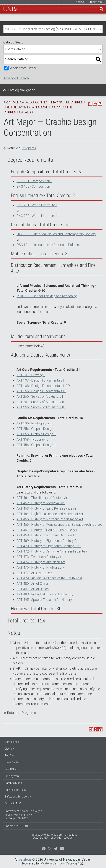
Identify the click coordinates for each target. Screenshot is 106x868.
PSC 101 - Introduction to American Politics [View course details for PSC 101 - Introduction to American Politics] (48, 245)
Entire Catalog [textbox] (15, 49)
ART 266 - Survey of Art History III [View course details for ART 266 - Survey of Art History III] (41, 407)
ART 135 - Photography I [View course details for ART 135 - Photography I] (34, 423)
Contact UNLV (13, 803)
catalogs (25, 859)
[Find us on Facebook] (44, 849)
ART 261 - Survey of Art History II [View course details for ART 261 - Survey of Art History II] (40, 402)
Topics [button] (81, 2)
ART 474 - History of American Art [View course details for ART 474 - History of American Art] (41, 562)
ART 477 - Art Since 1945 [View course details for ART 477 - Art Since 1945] (35, 573)
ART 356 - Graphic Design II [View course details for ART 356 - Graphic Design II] (36, 434)
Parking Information (16, 790)
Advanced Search (16, 78)
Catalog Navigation (22, 90)
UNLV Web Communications (61, 835)
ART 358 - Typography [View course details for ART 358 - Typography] (32, 439)
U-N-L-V (10, 9)
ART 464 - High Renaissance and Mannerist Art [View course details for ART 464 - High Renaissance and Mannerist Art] (50, 514)
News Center (12, 762)
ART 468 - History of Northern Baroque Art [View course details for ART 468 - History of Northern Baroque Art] (47, 535)
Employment (12, 776)
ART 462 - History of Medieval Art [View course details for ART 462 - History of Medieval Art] (41, 503)
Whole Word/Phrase (23, 68)
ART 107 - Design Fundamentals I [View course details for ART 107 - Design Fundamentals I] (40, 380)
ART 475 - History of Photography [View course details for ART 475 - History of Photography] (41, 567)
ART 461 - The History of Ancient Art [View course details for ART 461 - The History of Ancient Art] (43, 498)
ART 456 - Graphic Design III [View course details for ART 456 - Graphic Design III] (37, 445)
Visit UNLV (11, 769)
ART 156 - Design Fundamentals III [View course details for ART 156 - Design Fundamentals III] (41, 391)
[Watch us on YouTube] (62, 849)
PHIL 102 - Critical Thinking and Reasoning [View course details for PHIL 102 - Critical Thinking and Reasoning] (47, 296)
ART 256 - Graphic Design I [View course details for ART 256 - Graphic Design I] (36, 429)
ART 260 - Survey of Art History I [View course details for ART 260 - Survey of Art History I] (40, 396)
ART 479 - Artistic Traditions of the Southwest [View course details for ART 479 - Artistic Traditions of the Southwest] (49, 578)
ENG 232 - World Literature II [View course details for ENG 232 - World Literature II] (37, 216)
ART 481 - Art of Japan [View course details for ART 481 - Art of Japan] (33, 589)
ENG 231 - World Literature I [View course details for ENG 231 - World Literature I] (37, 205)
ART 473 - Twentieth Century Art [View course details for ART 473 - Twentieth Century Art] (40, 557)
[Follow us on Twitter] (50, 849)
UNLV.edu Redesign (62, 838)
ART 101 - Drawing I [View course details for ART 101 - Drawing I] (31, 375)
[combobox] (53, 29)
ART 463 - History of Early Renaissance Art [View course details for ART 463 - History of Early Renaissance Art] (47, 508)
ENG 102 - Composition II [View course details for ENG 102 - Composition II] (35, 186)
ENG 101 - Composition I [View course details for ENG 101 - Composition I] (34, 181)
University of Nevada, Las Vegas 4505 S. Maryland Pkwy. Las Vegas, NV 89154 (23, 815)
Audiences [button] (97, 2)
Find (102, 9)
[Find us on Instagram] (56, 849)
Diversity (10, 749)
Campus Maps (13, 783)
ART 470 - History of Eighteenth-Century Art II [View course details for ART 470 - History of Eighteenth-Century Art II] (49, 546)
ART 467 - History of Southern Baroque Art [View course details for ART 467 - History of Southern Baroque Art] (47, 530)
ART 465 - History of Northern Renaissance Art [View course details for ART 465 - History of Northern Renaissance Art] (50, 519)
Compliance (12, 742)
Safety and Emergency (18, 797)
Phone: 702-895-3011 (17, 826)
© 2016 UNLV (40, 838)
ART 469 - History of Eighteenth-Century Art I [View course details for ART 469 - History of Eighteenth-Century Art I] (48, 541)
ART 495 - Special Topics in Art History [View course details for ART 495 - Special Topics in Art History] (44, 600)
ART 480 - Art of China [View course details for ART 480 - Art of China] (32, 584)
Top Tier (9, 755)
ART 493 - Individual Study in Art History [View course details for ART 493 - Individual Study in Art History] (45, 594)
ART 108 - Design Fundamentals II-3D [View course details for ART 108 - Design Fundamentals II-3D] (43, 386)
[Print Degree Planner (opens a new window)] (90, 104)
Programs (29, 148)
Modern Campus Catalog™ (60, 863)
